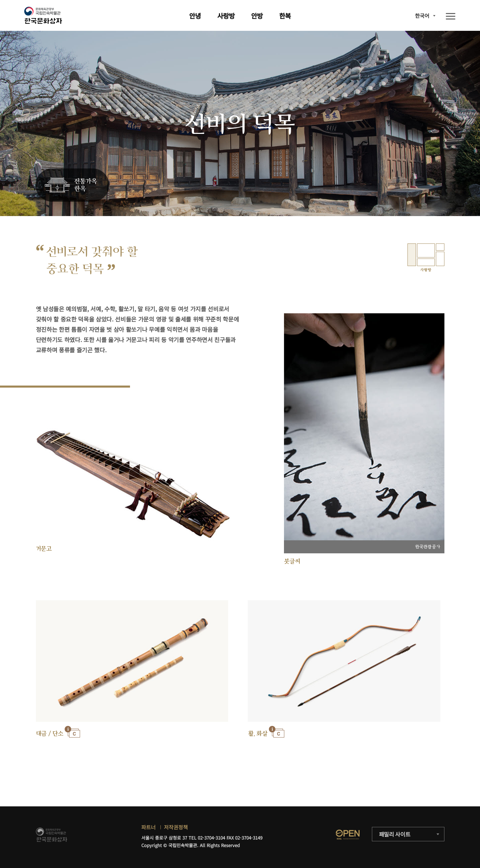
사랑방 (226, 16)
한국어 (422, 16)
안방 (257, 16)
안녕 (195, 16)
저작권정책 (176, 827)
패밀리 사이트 (395, 834)
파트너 (148, 827)
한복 (285, 16)
